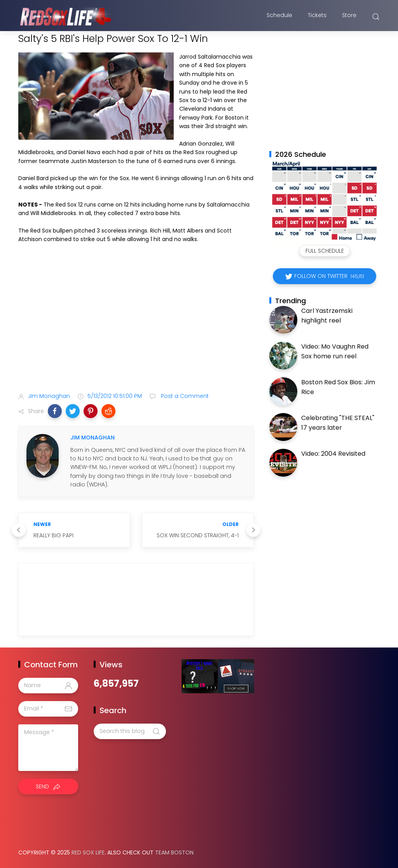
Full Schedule (325, 251)
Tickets (317, 17)
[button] (55, 411)
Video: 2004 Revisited (333, 454)
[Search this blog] (130, 731)
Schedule (279, 17)
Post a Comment (184, 396)
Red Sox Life (88, 852)
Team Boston (174, 852)
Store (349, 17)
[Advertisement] (136, 325)
